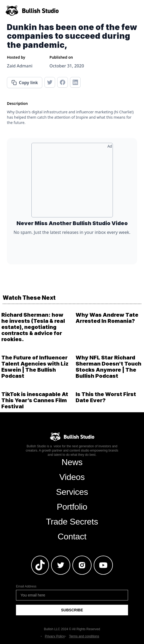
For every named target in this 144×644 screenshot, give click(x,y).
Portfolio (72, 507)
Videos (72, 477)
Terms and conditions (84, 636)
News (72, 462)
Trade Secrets (72, 522)
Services (72, 492)
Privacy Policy (55, 636)
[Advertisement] (72, 182)
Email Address (26, 586)
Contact (72, 536)
